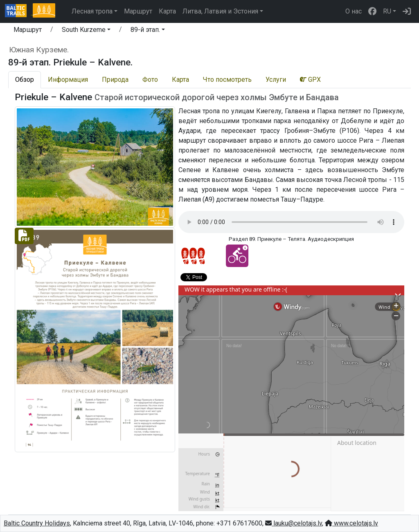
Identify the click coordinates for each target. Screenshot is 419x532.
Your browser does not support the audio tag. (291, 222)
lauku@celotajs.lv (294, 523)
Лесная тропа (92, 11)
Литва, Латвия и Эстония (220, 11)
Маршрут (138, 11)
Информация (68, 80)
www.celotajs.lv (351, 523)
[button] (86, 31)
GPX (310, 80)
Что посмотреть (227, 80)
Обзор (25, 80)
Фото (150, 80)
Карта (167, 11)
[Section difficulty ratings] (193, 256)
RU (387, 11)
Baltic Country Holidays (37, 523)
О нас (354, 11)
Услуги (276, 80)
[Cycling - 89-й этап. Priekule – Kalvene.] (237, 256)
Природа (115, 80)
